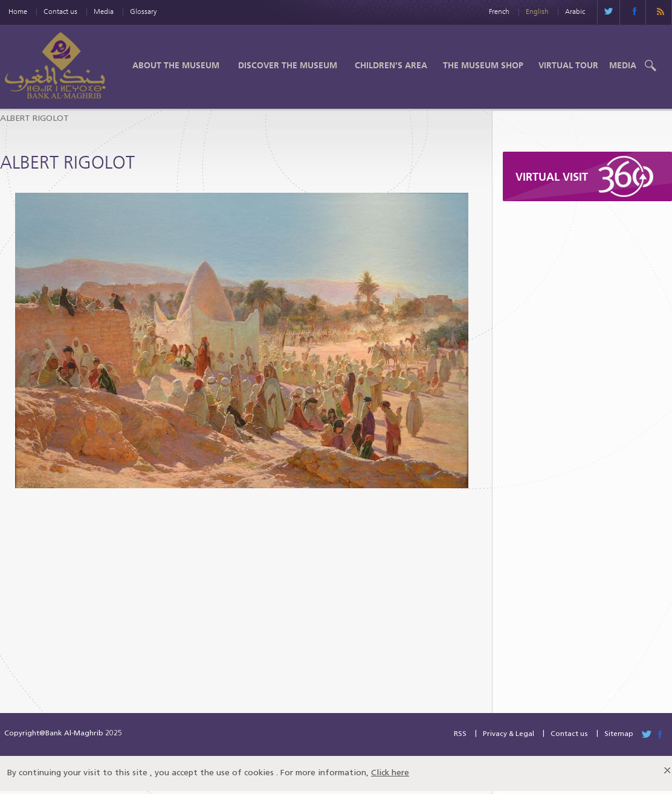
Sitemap (619, 734)
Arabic (575, 11)
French (499, 11)
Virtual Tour (568, 65)
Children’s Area (391, 65)
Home (18, 11)
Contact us (60, 11)
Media (104, 11)
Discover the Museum (288, 65)
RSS (460, 734)
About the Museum (176, 65)
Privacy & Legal (509, 734)
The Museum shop (483, 65)
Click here (390, 773)
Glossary (143, 11)
